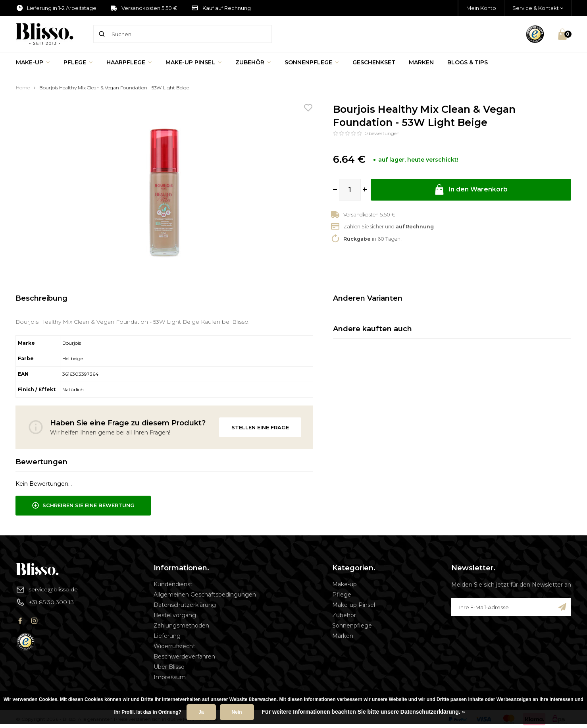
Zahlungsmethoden (181, 626)
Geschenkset (374, 62)
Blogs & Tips (468, 62)
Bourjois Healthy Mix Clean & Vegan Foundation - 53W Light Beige (114, 88)
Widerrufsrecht (174, 646)
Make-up (33, 62)
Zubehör (253, 62)
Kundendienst (173, 584)
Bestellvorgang (175, 615)
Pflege (78, 62)
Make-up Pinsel (194, 62)
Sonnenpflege (312, 62)
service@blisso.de (47, 589)
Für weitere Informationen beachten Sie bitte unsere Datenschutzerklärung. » (364, 712)
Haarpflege (129, 62)
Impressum (170, 677)
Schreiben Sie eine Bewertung (83, 506)
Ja (201, 712)
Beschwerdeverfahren (184, 657)
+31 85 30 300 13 (45, 602)
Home (23, 88)
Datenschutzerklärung (185, 605)
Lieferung (167, 636)
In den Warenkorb (471, 190)
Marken (421, 62)
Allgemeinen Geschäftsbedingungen (205, 595)
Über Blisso (169, 667)
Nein (237, 712)
